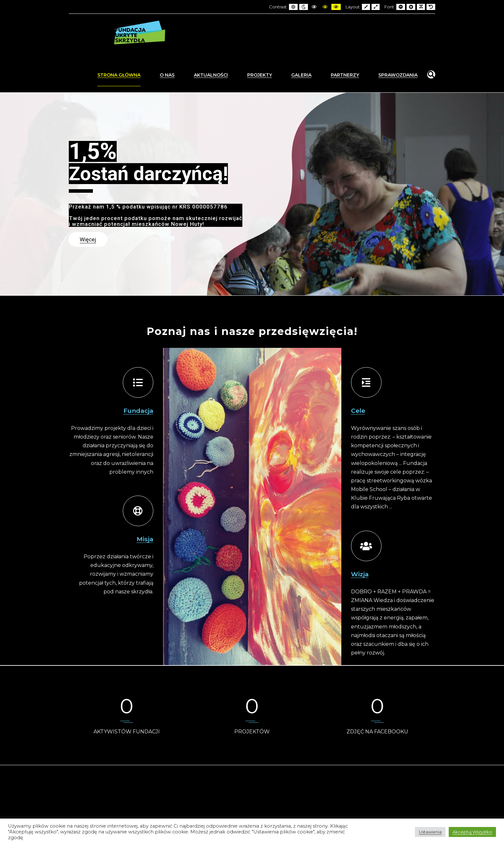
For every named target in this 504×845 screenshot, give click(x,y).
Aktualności (211, 75)
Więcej (88, 239)
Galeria (301, 75)
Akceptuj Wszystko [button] (472, 832)
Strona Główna (119, 75)
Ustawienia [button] (430, 832)
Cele (358, 411)
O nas (167, 75)
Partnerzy (345, 75)
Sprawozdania (398, 75)
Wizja (360, 574)
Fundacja (138, 411)
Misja (145, 539)
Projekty (260, 75)
